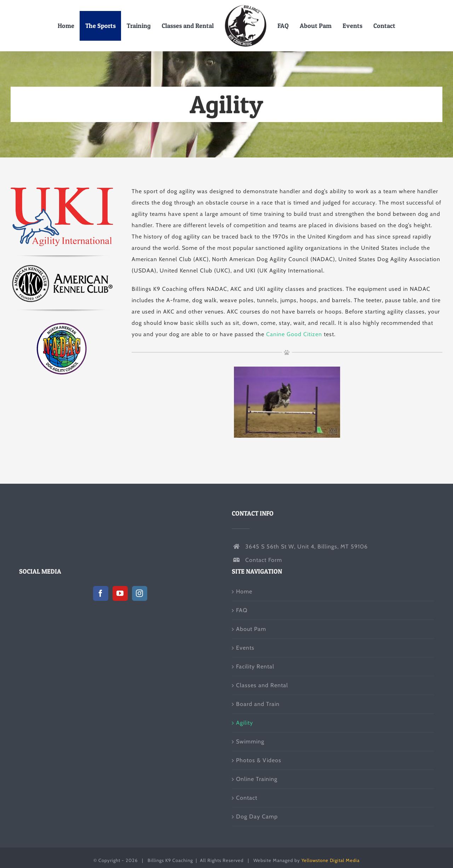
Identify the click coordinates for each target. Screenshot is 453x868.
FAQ (242, 610)
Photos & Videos (259, 760)
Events (245, 648)
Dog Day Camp (257, 817)
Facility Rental (255, 666)
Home (244, 591)
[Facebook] (101, 593)
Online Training (257, 779)
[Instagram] (140, 593)
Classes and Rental (262, 685)
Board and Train (258, 704)
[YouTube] (120, 593)
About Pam (251, 629)
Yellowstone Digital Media (331, 860)
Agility (245, 723)
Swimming (250, 741)
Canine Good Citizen (294, 334)
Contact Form (264, 560)
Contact (247, 798)
